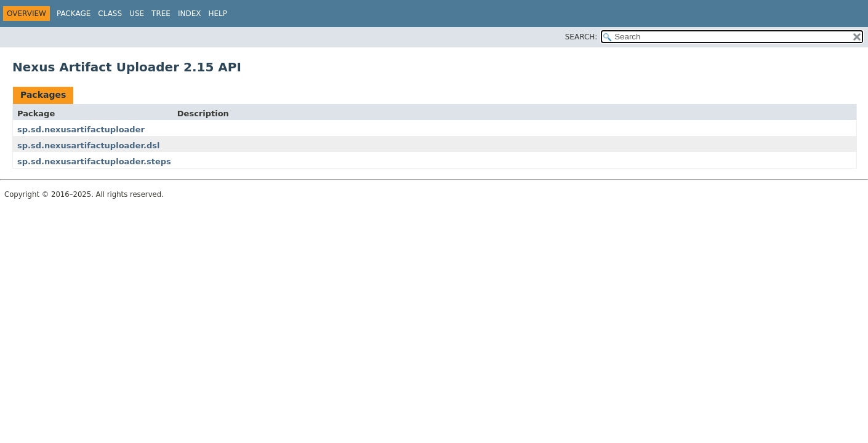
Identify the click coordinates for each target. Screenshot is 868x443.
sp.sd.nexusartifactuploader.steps (94, 162)
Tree (161, 14)
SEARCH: (581, 37)
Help (218, 14)
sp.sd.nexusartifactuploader (81, 130)
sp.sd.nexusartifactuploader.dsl (88, 146)
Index (190, 14)
